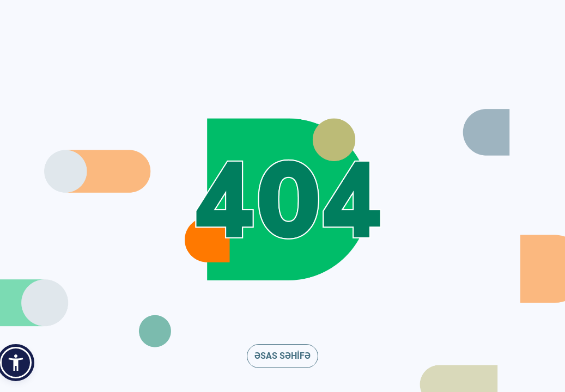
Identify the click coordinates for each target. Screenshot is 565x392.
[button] (16, 363)
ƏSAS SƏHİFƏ (282, 356)
